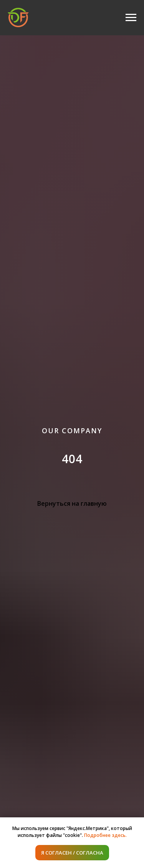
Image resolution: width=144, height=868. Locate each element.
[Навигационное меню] (131, 18)
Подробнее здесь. (105, 835)
